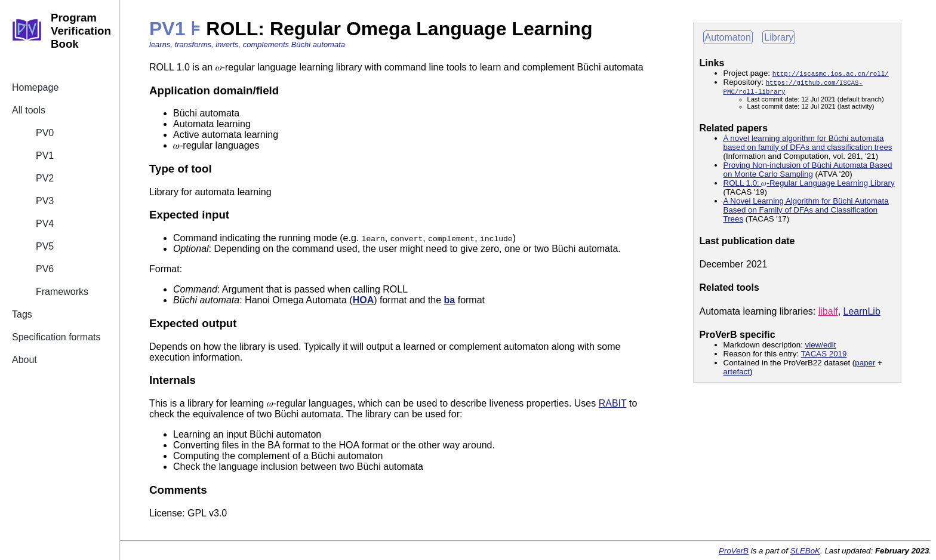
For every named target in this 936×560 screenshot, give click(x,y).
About (24, 360)
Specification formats (56, 337)
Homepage (35, 87)
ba (450, 300)
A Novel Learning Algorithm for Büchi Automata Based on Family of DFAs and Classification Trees (806, 210)
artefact (737, 372)
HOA (364, 300)
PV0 (45, 133)
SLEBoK (805, 551)
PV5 (45, 246)
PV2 (45, 178)
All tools (29, 110)
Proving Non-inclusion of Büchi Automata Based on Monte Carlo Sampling (808, 170)
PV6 (45, 269)
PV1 (45, 156)
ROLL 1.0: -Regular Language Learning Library (809, 183)
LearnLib (862, 311)
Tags (22, 314)
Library (779, 37)
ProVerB (734, 551)
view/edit (821, 345)
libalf (828, 311)
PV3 (45, 201)
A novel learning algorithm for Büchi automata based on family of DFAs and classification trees (808, 143)
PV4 (45, 224)
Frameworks (62, 292)
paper (865, 363)
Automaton (728, 37)
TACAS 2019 (824, 354)
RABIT (613, 403)
